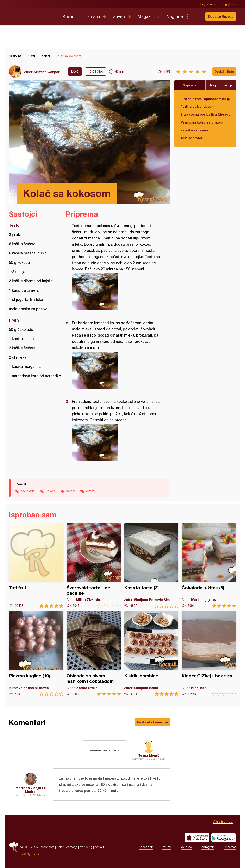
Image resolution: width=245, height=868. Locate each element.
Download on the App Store (197, 837)
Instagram (208, 847)
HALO (36, 854)
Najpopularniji (221, 85)
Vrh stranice (223, 821)
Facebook (146, 847)
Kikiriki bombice (151, 654)
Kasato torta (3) (151, 566)
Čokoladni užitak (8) (209, 566)
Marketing (86, 847)
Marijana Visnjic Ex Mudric (31, 790)
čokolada (28, 491)
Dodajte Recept (221, 16)
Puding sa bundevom (197, 107)
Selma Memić (149, 755)
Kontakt (99, 847)
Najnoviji (189, 85)
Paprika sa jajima (194, 130)
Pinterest (230, 847)
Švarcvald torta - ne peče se (94, 566)
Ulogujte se (228, 4)
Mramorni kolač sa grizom (202, 122)
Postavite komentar (153, 722)
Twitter (167, 847)
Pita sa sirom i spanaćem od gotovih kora (205, 99)
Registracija (208, 4)
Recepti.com (33, 15)
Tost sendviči (191, 138)
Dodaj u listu (224, 71)
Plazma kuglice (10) (36, 654)
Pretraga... (195, 16)
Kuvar (68, 16)
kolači (71, 491)
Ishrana (93, 16)
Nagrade (175, 16)
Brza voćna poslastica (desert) (205, 114)
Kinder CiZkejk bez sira (209, 654)
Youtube (186, 847)
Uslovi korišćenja (67, 847)
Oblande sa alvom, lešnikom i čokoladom (94, 654)
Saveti (119, 16)
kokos (51, 491)
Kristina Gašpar (47, 72)
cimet (90, 491)
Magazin (146, 16)
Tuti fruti (36, 566)
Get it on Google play (224, 837)
